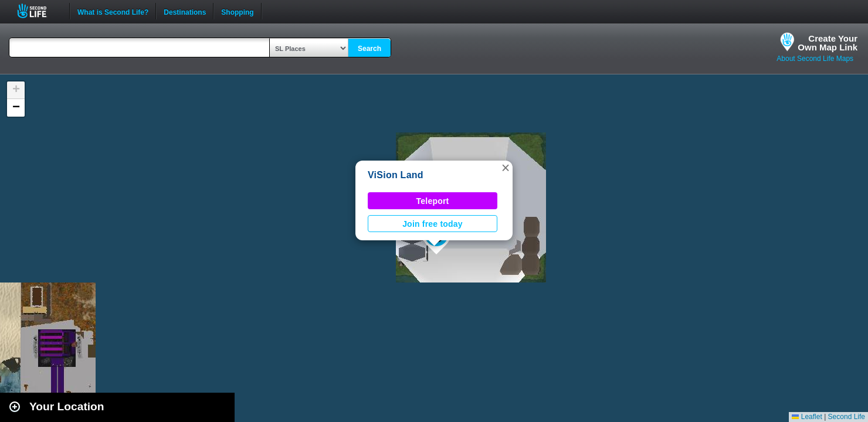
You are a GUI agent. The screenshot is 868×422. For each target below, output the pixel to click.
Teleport (433, 201)
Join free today (433, 224)
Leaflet (807, 417)
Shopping (237, 11)
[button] (506, 168)
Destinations (185, 11)
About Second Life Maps (815, 59)
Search (369, 49)
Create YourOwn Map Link (828, 43)
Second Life (38, 11)
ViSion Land (396, 175)
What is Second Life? (113, 11)
